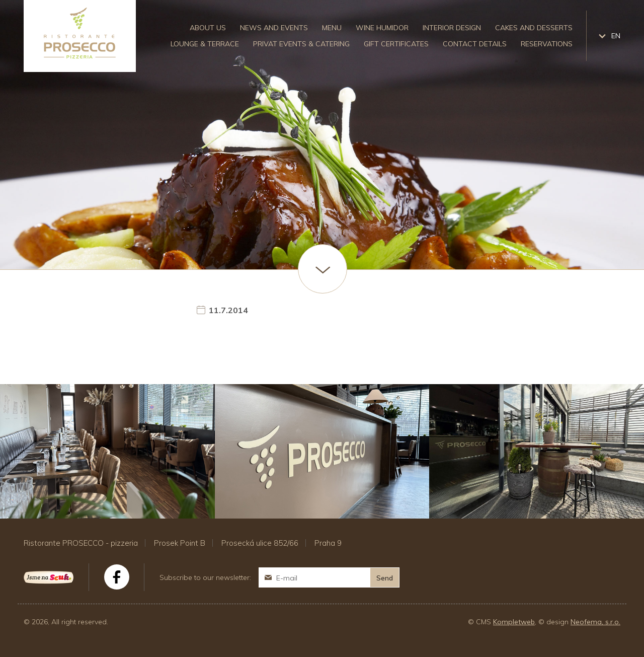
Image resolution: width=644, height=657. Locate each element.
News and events (274, 28)
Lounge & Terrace (205, 44)
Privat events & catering (301, 44)
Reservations (547, 44)
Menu (332, 28)
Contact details (475, 44)
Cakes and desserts (534, 28)
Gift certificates (396, 44)
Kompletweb (514, 622)
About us (208, 28)
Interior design (452, 28)
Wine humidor (382, 28)
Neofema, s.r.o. (595, 622)
